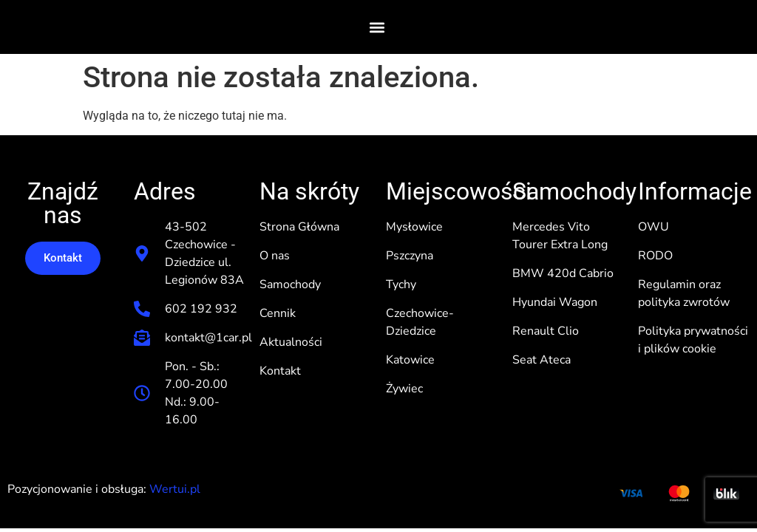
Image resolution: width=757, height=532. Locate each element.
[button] (377, 27)
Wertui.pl (175, 489)
